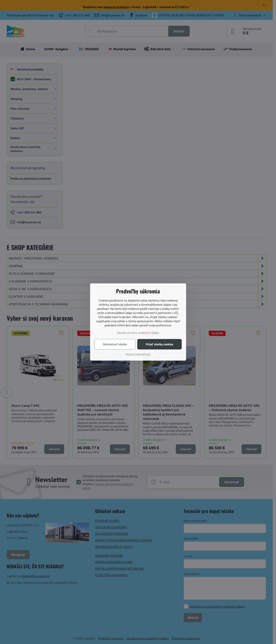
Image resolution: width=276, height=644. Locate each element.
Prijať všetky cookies (159, 344)
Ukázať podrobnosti (138, 354)
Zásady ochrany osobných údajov (138, 333)
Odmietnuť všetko (115, 344)
